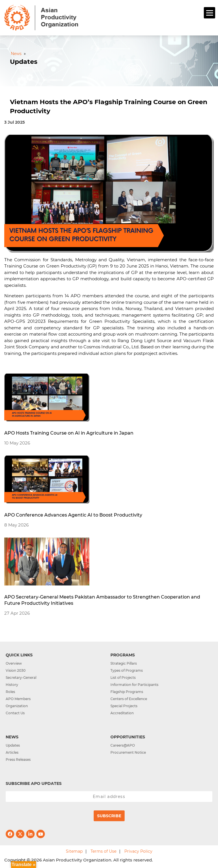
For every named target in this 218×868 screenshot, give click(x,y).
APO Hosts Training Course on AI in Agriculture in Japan (69, 433)
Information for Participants (134, 685)
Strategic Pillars (124, 663)
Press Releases (18, 759)
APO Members (18, 699)
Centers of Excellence (129, 699)
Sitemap (74, 851)
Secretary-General (21, 678)
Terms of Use (103, 851)
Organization (17, 706)
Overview (14, 663)
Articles (12, 752)
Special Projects (124, 706)
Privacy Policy (138, 851)
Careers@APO (123, 745)
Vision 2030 (16, 670)
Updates (13, 745)
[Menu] (209, 13)
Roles (10, 692)
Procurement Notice (128, 752)
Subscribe (109, 816)
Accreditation (122, 713)
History (12, 685)
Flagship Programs (127, 692)
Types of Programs (127, 670)
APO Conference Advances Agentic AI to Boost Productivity (73, 515)
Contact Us (15, 713)
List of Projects (123, 678)
